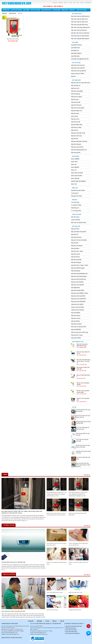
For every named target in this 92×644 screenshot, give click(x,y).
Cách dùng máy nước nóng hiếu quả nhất (13, 611)
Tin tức (70, 3)
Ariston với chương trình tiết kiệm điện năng (57, 563)
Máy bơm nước (46, 10)
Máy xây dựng (36, 10)
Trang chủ (55, 3)
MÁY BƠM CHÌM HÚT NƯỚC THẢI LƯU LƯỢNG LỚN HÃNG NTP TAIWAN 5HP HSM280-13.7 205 (78, 494)
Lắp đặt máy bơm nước (75, 610)
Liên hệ (82, 3)
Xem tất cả (87, 475)
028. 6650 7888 (19, 629)
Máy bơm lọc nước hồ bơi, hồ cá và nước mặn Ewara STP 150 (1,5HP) (56, 514)
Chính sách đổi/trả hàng (71, 632)
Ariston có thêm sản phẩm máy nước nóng (78, 563)
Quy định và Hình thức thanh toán (74, 626)
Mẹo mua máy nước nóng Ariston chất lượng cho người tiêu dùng (83, 465)
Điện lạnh (65, 10)
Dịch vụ (66, 3)
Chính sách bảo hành (71, 628)
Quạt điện (26, 10)
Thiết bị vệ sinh (81, 10)
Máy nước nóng (17, 10)
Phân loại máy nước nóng (75, 592)
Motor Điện (56, 10)
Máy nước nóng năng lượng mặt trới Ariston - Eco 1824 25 (83, 361)
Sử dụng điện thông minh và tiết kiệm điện (13, 562)
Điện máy (72, 10)
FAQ (74, 3)
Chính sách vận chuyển (71, 630)
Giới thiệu (61, 3)
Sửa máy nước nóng (52, 610)
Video (78, 3)
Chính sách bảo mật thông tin (73, 633)
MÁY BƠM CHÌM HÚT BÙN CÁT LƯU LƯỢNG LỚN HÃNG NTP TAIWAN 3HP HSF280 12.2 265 (57, 494)
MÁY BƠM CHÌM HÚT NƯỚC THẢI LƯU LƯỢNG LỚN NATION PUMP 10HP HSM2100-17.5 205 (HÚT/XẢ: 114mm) (22, 512)
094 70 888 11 (10, 629)
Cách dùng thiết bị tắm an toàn (55, 592)
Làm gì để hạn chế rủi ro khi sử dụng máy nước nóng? (56, 544)
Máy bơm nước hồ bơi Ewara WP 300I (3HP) (77, 514)
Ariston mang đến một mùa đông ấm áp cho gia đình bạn (78, 544)
